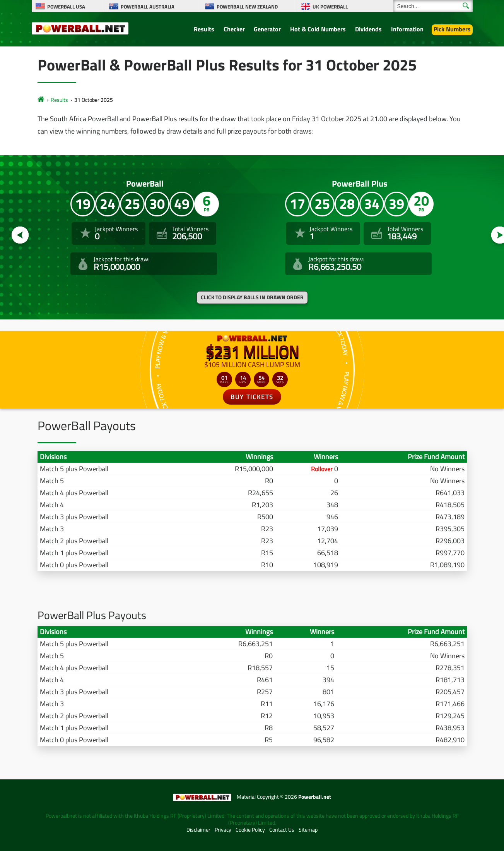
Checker (234, 29)
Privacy (223, 830)
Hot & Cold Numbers (318, 29)
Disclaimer (198, 830)
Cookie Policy (250, 830)
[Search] (433, 6)
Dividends (368, 29)
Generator (267, 29)
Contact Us (282, 830)
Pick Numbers (452, 29)
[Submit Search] (466, 6)
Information (407, 29)
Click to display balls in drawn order (252, 297)
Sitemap (308, 830)
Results (204, 29)
